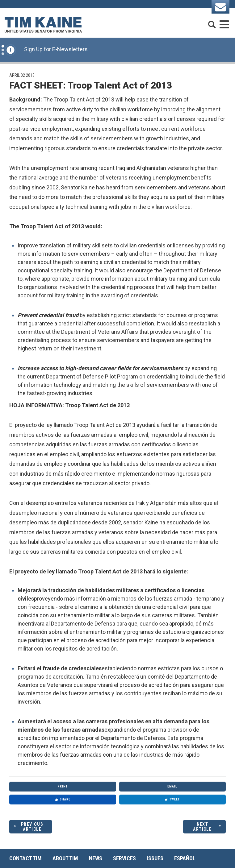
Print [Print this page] (63, 786)
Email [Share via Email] (172, 786)
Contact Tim (25, 858)
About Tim (65, 858)
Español (185, 858)
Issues (155, 858)
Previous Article (32, 827)
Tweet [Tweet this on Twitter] (172, 799)
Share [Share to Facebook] (63, 799)
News (96, 858)
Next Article (202, 827)
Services (124, 858)
